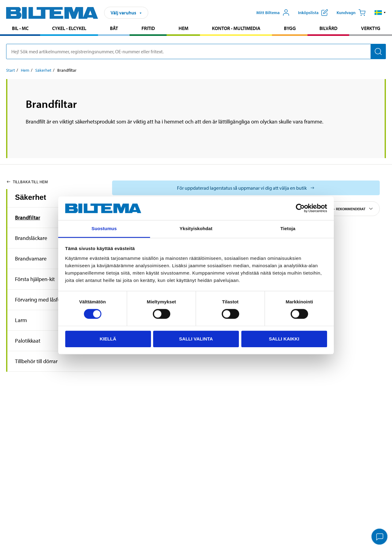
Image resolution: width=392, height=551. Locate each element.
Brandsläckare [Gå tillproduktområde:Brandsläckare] (31, 238)
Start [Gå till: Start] (11, 70)
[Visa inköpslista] (313, 13)
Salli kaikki (284, 339)
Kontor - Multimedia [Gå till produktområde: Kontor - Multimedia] (236, 28)
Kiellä (108, 339)
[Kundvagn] (351, 13)
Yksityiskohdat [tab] (196, 228)
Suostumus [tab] (104, 228)
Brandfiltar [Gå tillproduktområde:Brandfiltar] (28, 217)
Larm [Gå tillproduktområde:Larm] (21, 320)
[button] (380, 13)
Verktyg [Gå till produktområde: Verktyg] (371, 28)
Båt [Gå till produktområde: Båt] (114, 28)
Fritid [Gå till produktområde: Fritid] (148, 28)
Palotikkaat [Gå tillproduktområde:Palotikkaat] (28, 341)
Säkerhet (30, 197)
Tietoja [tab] (288, 228)
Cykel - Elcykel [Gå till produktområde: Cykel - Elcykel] (69, 28)
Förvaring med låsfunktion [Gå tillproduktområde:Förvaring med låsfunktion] (45, 300)
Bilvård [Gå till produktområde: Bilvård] (328, 28)
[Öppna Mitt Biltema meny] (273, 13)
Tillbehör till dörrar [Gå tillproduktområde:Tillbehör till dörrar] (36, 361)
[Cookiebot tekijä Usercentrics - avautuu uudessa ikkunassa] (300, 208)
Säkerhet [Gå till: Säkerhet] (43, 70)
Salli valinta (196, 339)
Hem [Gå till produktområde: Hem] (183, 28)
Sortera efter (341, 209)
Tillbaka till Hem (27, 182)
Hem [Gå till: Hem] (25, 70)
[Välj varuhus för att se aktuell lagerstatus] (246, 188)
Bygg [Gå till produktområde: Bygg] (290, 28)
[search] (196, 51)
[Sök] (378, 51)
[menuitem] (20, 29)
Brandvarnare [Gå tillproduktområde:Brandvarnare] (31, 258)
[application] (380, 537)
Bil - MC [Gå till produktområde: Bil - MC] (20, 28)
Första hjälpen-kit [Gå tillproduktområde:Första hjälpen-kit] (35, 279)
